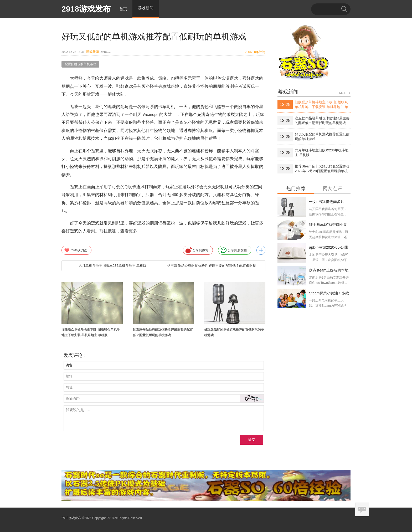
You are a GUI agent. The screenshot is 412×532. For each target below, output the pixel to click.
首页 (123, 9)
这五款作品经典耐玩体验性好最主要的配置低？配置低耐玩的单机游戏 (214, 266)
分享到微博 (197, 250)
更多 (261, 250)
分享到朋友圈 (234, 250)
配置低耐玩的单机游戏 (80, 64)
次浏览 (75, 250)
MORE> (345, 93)
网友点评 (332, 189)
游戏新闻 (92, 52)
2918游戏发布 (86, 9)
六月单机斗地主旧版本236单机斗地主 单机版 (113, 266)
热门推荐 (296, 189)
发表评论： (75, 355)
